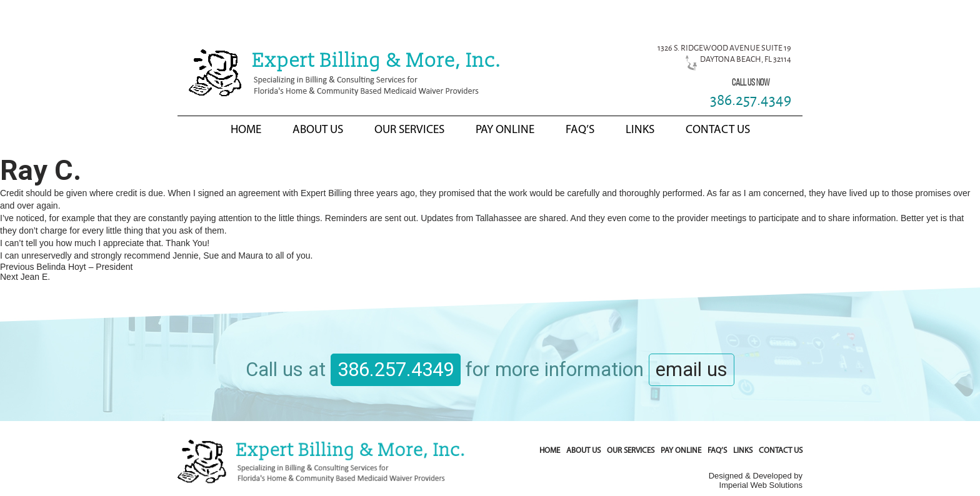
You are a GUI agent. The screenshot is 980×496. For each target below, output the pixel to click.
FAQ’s (580, 130)
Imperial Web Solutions (761, 485)
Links (640, 130)
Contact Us (718, 130)
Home (246, 130)
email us (692, 370)
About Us (318, 130)
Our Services (409, 130)
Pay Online (505, 130)
